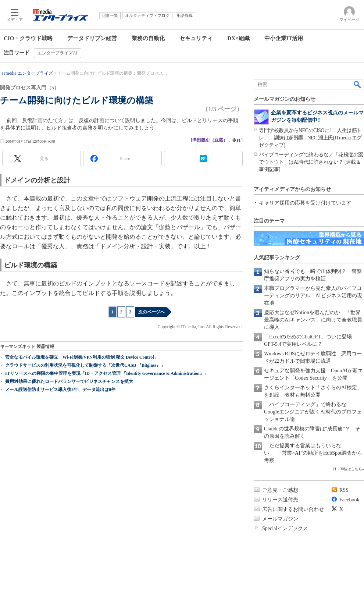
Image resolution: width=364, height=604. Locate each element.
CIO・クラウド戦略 (28, 38)
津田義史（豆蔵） (210, 140)
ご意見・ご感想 (280, 490)
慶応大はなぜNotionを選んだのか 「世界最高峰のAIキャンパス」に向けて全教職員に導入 (313, 320)
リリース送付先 (280, 500)
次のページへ (151, 312)
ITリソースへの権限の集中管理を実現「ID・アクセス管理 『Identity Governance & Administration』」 (107, 373)
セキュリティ (196, 38)
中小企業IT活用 (284, 38)
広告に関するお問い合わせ (293, 509)
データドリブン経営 (92, 38)
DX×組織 (238, 38)
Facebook (349, 500)
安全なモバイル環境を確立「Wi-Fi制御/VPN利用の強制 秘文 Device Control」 (82, 357)
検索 (358, 84)
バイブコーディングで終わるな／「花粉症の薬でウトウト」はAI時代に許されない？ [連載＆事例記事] (311, 162)
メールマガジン (280, 519)
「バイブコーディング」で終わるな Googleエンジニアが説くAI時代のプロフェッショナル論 (313, 412)
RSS (344, 490)
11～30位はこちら (347, 469)
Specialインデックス (285, 528)
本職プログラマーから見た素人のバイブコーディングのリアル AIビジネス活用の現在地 (313, 296)
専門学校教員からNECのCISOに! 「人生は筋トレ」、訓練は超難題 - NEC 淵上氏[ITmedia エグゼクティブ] (310, 138)
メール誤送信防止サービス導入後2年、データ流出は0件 (60, 390)
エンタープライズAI (58, 53)
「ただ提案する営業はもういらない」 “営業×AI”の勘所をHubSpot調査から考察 (313, 453)
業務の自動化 (148, 38)
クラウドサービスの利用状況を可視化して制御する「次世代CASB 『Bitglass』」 (85, 365)
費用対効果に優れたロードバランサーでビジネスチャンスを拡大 (69, 381)
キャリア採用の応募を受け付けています (305, 203)
